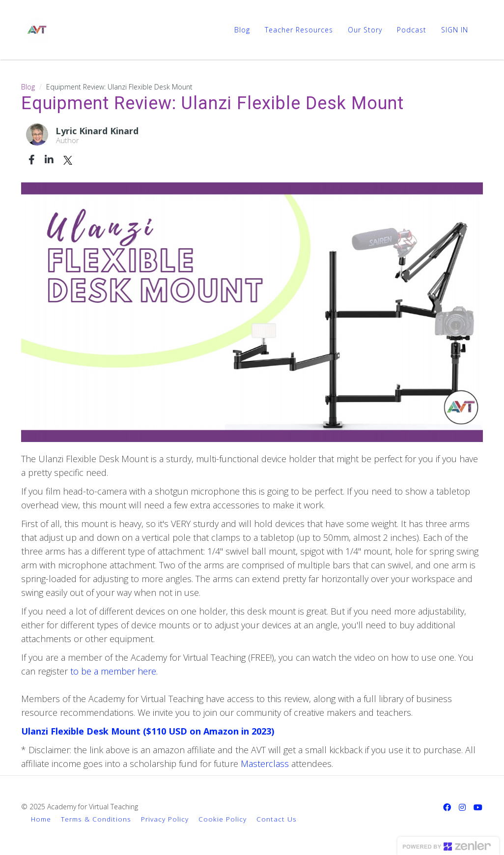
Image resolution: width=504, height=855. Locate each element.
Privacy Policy (165, 819)
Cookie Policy (223, 819)
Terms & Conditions (96, 819)
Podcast (412, 30)
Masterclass (266, 764)
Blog (242, 30)
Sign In (455, 30)
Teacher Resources (299, 30)
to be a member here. (114, 671)
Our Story (365, 30)
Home (41, 819)
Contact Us (277, 819)
